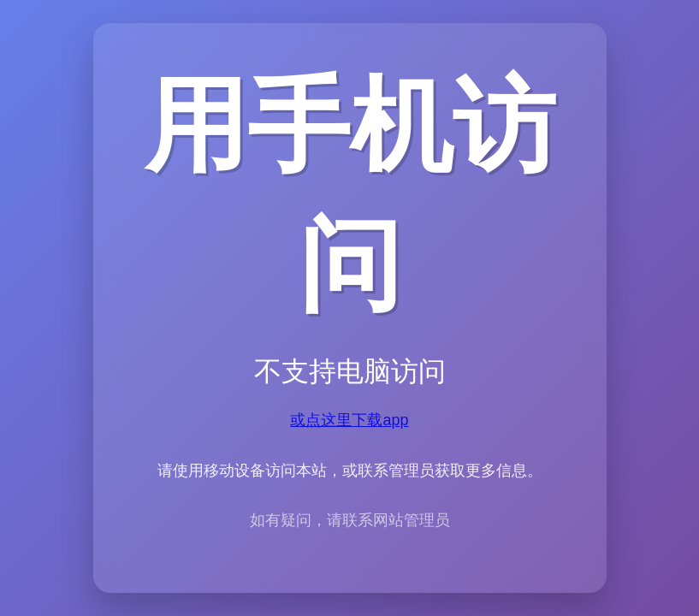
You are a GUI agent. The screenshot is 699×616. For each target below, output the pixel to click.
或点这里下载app (349, 420)
